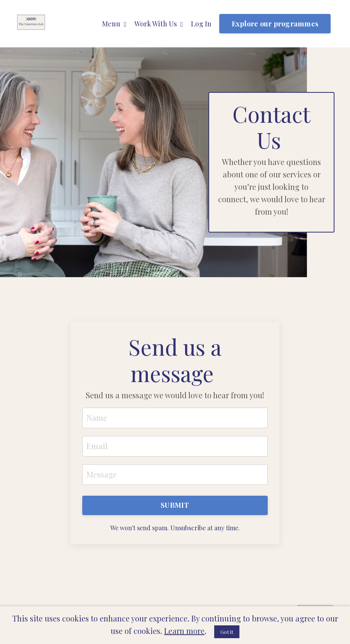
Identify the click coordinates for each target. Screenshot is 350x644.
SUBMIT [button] (175, 505)
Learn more (184, 631)
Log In (201, 24)
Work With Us (159, 24)
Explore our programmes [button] (275, 24)
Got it (227, 632)
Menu (114, 24)
